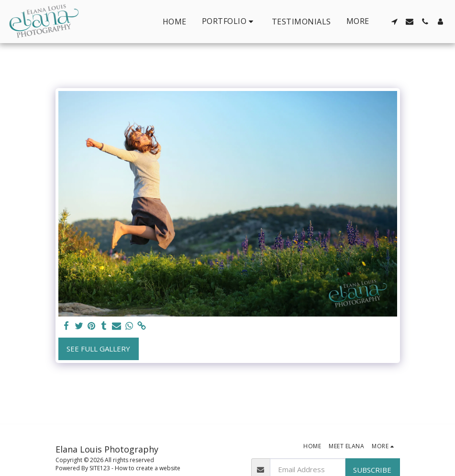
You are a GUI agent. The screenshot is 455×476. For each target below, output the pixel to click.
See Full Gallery (98, 349)
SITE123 (100, 468)
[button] (229, 21)
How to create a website (148, 468)
